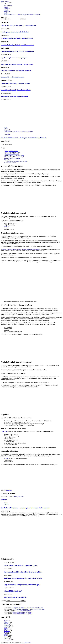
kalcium (6, 459)
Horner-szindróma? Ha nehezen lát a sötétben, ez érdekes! (23, 572)
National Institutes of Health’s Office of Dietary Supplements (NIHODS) (21, 249)
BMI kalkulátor (8, 6)
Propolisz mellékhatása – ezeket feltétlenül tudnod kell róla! (17, 51)
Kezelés (6, 10)
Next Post (4, 500)
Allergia (6, 624)
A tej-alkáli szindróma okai (12, 154)
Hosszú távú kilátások (11, 163)
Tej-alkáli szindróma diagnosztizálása (14, 155)
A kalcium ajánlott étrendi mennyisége (18, 161)
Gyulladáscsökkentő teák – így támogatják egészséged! (16, 71)
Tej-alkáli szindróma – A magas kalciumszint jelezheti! (24, 138)
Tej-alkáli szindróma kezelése (12, 158)
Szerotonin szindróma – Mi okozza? (23, 612)
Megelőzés (7, 9)
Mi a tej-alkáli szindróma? (12, 151)
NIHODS (4, 432)
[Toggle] (4, 148)
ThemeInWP (27, 643)
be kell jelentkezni (18, 497)
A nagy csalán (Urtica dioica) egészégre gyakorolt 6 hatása (17, 64)
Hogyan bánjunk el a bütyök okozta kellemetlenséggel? (22, 585)
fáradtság (6, 226)
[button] (3, 148)
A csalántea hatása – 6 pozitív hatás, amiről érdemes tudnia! (17, 45)
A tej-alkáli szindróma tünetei (12, 152)
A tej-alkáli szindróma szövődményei (14, 157)
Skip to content (5, 1)
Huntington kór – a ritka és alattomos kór (12, 77)
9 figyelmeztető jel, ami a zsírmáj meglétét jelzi (14, 58)
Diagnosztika (7, 626)
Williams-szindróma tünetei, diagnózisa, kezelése (14, 96)
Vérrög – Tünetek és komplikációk (15, 597)
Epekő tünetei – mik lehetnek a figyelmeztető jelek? (21, 566)
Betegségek (7, 12)
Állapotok (7, 622)
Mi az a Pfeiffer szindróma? (13, 591)
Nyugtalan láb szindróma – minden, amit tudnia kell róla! (28, 608)
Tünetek (6, 7)
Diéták (6, 13)
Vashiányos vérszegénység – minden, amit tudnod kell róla (23, 578)
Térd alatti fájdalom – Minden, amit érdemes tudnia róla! (25, 508)
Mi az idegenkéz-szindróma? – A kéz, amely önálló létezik (17, 38)
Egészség (6, 629)
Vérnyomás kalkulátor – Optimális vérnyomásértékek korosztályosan (22, 14)
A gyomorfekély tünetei (25, 611)
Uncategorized (8, 640)
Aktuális (6, 621)
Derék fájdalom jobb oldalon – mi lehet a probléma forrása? (29, 609)
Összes (6, 503)
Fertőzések (7, 631)
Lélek (5, 634)
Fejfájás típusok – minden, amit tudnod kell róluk (15, 32)
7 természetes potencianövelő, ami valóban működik (15, 84)
